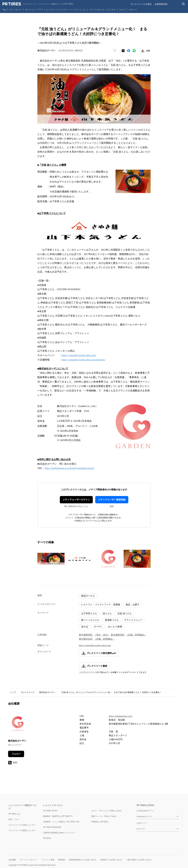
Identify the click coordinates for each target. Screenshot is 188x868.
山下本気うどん (89, 613)
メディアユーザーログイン (76, 500)
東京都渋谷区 (86, 639)
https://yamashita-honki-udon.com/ (79, 355)
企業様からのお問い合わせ (111, 860)
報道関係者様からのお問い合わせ (83, 860)
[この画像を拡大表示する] (51, 559)
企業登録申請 (161, 4)
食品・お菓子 (132, 605)
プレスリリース (28, 692)
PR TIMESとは (14, 814)
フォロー (16, 754)
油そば (85, 627)
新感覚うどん (112, 620)
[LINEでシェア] (134, 51)
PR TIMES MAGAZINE (52, 827)
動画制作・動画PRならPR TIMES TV (58, 816)
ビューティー (64, 10)
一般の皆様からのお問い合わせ (139, 860)
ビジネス (112, 10)
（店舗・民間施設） (136, 635)
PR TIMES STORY (50, 811)
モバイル (29, 10)
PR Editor (47, 838)
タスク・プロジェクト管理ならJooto (106, 811)
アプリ (40, 10)
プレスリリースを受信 (141, 4)
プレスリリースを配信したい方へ (22, 830)
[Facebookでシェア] (129, 51)
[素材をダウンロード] (143, 51)
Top (4, 10)
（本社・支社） (102, 635)
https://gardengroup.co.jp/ (121, 716)
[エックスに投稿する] (123, 51)
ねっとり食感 (115, 627)
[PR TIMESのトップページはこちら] (38, 4)
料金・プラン (14, 819)
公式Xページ (142, 823)
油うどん (107, 613)
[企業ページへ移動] (18, 725)
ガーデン (98, 627)
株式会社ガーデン (47, 692)
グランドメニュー (133, 620)
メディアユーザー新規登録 (112, 500)
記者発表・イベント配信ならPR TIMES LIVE (61, 822)
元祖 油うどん (125, 613)
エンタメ (50, 10)
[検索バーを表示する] (183, 4)
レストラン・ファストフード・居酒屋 (101, 605)
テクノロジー (16, 10)
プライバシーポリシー (29, 860)
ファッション (80, 10)
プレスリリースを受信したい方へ (22, 825)
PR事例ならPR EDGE (100, 822)
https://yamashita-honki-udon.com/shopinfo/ (84, 360)
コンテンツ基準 (48, 860)
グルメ (122, 10)
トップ (13, 692)
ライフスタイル (97, 10)
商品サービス (88, 596)
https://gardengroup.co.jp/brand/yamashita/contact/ (70, 468)
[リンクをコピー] (148, 51)
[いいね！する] (115, 51)
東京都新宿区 (86, 635)
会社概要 (12, 860)
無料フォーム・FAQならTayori (104, 816)
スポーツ (133, 10)
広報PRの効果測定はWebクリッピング (59, 833)
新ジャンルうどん (90, 620)
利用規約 (62, 860)
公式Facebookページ (145, 811)
